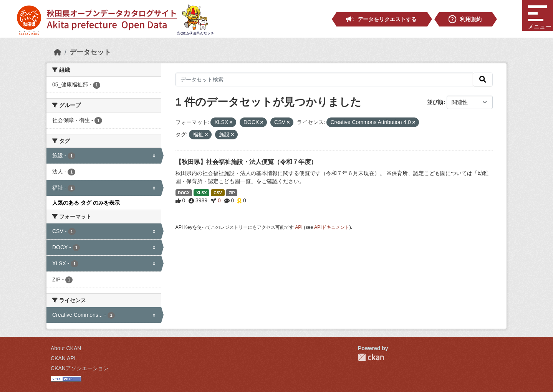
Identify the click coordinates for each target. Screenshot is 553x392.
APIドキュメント (332, 227)
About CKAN (66, 348)
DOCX (184, 193)
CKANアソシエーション (80, 368)
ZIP (232, 193)
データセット (90, 52)
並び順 (435, 102)
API (299, 227)
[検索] (483, 79)
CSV (218, 193)
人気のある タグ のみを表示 (86, 203)
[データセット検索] (325, 79)
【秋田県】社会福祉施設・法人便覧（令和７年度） (246, 162)
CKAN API (63, 358)
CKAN (371, 357)
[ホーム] (58, 52)
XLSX (201, 193)
